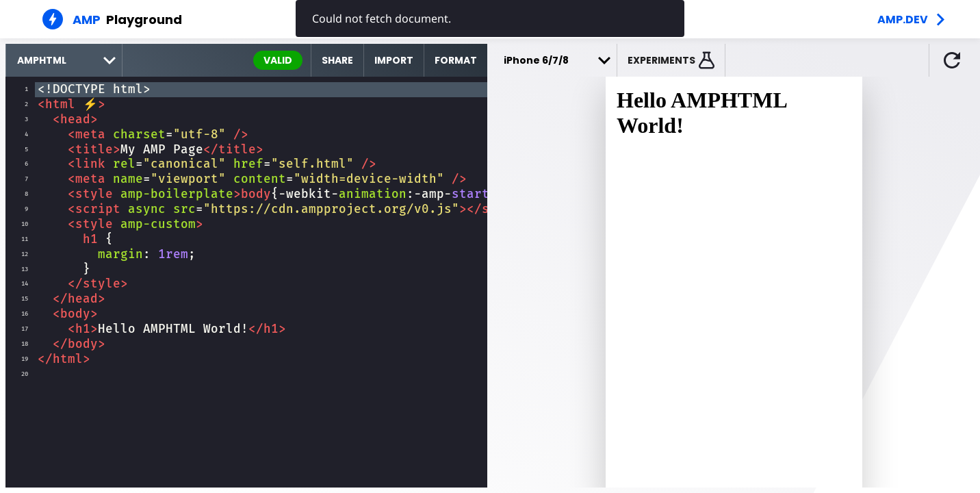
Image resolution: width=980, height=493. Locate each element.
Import (394, 60)
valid (278, 60)
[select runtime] (64, 60)
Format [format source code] (456, 60)
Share (337, 60)
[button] (671, 60)
